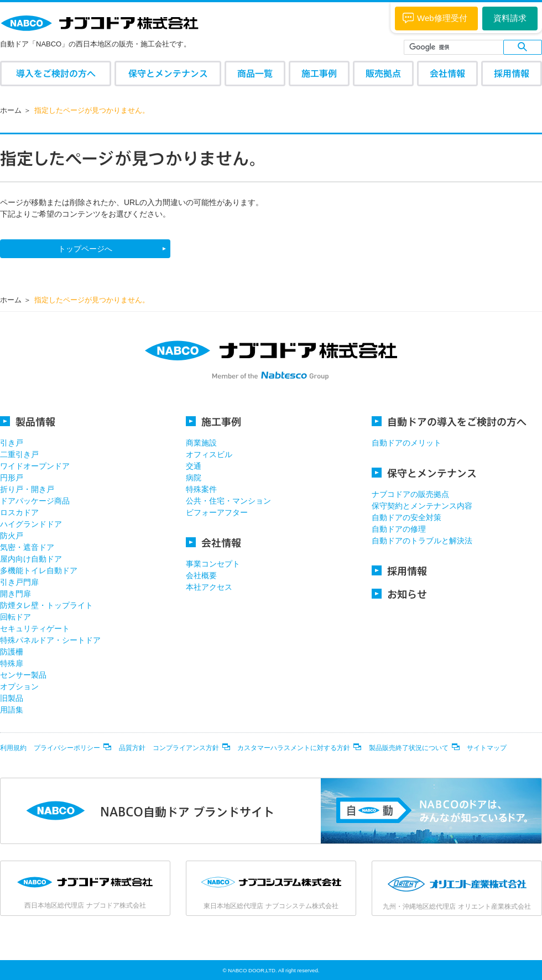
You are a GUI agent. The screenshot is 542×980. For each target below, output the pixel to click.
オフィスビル (209, 454)
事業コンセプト (213, 564)
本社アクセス (209, 587)
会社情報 (447, 73)
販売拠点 (383, 73)
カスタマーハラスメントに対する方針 (294, 748)
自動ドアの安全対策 (406, 517)
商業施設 (201, 443)
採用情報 (512, 73)
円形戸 (12, 478)
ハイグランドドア (31, 524)
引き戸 (12, 443)
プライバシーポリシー (67, 748)
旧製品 (12, 698)
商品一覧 (255, 73)
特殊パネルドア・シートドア (50, 640)
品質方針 (132, 748)
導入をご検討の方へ (56, 73)
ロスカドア (19, 512)
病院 (194, 478)
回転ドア (15, 617)
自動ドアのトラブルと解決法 (422, 541)
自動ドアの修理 (399, 529)
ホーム (11, 110)
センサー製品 (23, 675)
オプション (19, 686)
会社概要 (201, 575)
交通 (194, 466)
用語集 (12, 710)
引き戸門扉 (19, 582)
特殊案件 (201, 489)
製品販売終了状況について (409, 748)
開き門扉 (15, 594)
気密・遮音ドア (27, 547)
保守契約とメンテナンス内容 (422, 506)
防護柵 (12, 652)
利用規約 (13, 748)
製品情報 (28, 421)
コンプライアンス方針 (186, 748)
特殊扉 (12, 663)
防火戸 (12, 536)
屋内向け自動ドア (31, 559)
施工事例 (319, 73)
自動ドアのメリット (406, 443)
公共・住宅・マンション (228, 501)
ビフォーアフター (217, 512)
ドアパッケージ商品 (35, 501)
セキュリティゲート (35, 628)
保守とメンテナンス (168, 73)
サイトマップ (487, 748)
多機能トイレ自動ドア (39, 570)
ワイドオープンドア (35, 466)
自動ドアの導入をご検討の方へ (449, 421)
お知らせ (399, 594)
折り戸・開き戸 (27, 489)
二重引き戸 (19, 454)
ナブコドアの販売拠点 (410, 494)
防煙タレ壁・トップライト (46, 605)
